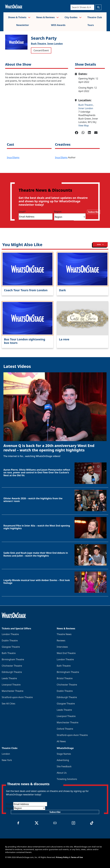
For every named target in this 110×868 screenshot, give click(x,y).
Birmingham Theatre (13, 659)
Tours (91, 25)
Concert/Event (41, 50)
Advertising (63, 760)
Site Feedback (64, 766)
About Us (62, 773)
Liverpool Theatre (11, 685)
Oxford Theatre (65, 729)
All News (61, 741)
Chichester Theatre (12, 666)
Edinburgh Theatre (12, 672)
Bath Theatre (9, 653)
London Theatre (10, 634)
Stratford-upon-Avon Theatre (17, 697)
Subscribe (94, 212)
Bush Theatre (86, 105)
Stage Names (64, 754)
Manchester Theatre (13, 691)
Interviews (62, 647)
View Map (84, 125)
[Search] (82, 7)
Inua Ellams (13, 157)
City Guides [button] (73, 17)
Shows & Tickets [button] (19, 17)
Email (22, 212)
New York (7, 760)
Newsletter (23, 25)
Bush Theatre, (39, 44)
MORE (100, 244)
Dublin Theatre (10, 641)
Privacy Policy (62, 857)
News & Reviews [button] (47, 17)
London (6, 754)
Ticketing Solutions (67, 779)
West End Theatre (66, 653)
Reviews (61, 641)
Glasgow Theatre (11, 647)
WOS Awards (58, 25)
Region (58, 212)
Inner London (55, 44)
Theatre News (64, 634)
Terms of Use (77, 857)
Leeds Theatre (9, 678)
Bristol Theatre (65, 678)
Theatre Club (95, 17)
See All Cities (8, 704)
